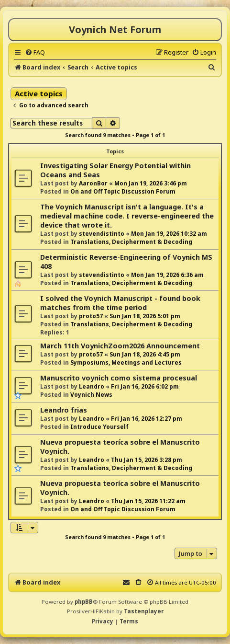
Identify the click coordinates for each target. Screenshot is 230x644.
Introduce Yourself (99, 427)
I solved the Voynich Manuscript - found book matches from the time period (120, 303)
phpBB (84, 602)
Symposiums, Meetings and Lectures (126, 362)
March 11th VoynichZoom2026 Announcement (120, 346)
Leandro (92, 386)
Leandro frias (64, 410)
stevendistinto (102, 234)
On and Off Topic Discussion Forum (123, 191)
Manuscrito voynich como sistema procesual (119, 378)
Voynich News (91, 395)
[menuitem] (35, 52)
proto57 (91, 316)
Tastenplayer (144, 611)
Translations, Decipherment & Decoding (131, 242)
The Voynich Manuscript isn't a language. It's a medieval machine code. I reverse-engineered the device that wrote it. (127, 216)
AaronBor (93, 183)
